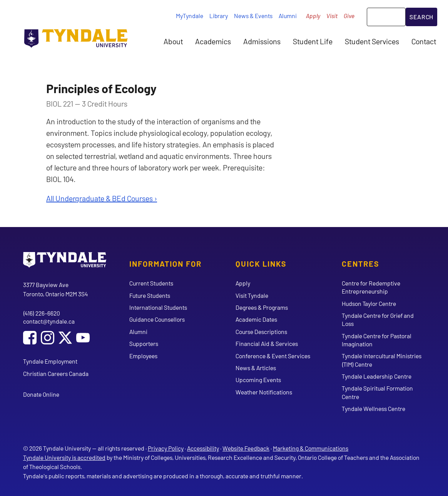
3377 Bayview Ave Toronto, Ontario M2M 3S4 (55, 289)
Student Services (372, 41)
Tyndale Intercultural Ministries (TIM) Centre (382, 360)
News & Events (253, 16)
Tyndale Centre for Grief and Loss (378, 319)
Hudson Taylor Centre (369, 303)
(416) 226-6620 (42, 313)
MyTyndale (190, 16)
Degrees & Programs (262, 307)
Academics (213, 41)
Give (349, 16)
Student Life (313, 41)
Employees (143, 356)
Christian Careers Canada (56, 373)
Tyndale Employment (50, 361)
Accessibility (203, 448)
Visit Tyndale (252, 295)
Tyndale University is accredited (64, 457)
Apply (313, 16)
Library (219, 16)
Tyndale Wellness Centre (374, 408)
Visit (332, 16)
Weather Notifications (264, 392)
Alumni (288, 16)
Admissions (262, 41)
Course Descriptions (261, 332)
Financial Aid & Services (267, 343)
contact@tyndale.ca (49, 321)
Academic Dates (256, 319)
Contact (424, 41)
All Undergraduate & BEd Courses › (102, 198)
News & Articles (256, 368)
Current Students (151, 283)
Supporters (144, 343)
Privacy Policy (166, 448)
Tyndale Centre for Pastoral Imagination (377, 340)
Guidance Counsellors (157, 319)
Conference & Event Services (273, 356)
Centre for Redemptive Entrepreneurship (371, 287)
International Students (158, 307)
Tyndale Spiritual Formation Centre (377, 392)
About (173, 41)
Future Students (150, 295)
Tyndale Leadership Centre (377, 376)
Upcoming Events (258, 380)
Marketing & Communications (311, 448)
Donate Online (41, 394)
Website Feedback (246, 448)
